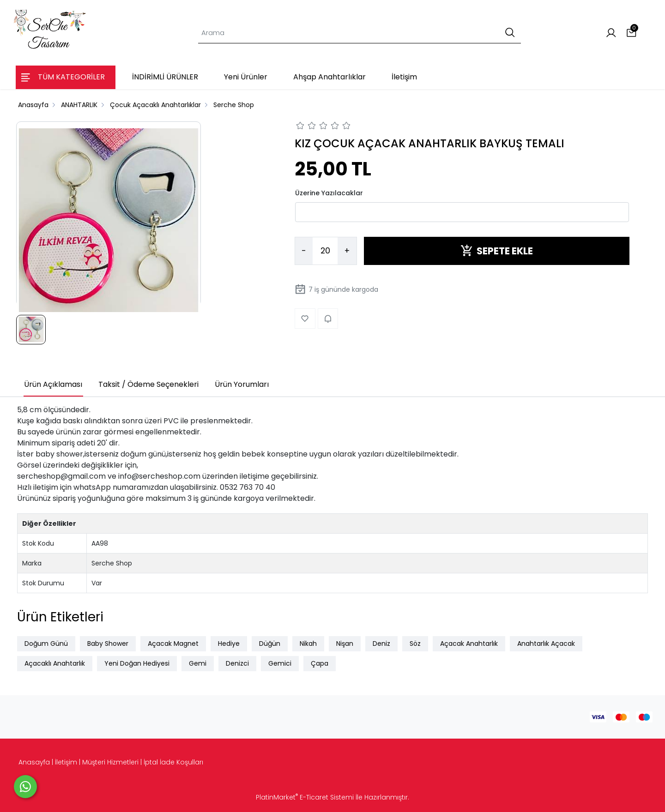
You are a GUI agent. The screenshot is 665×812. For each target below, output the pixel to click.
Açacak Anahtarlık (469, 644)
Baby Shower (108, 644)
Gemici (280, 663)
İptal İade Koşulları (173, 762)
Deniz (381, 644)
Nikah (308, 644)
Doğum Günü (46, 644)
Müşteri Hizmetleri (110, 762)
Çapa (320, 663)
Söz (415, 644)
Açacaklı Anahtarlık (55, 663)
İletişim (66, 762)
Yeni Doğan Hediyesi (137, 663)
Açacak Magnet (173, 644)
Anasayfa (34, 762)
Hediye (229, 644)
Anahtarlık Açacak (546, 644)
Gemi (198, 663)
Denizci (237, 663)
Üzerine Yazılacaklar (329, 193)
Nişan (345, 644)
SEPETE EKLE (497, 251)
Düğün (270, 644)
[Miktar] (325, 251)
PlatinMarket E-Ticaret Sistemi (305, 797)
